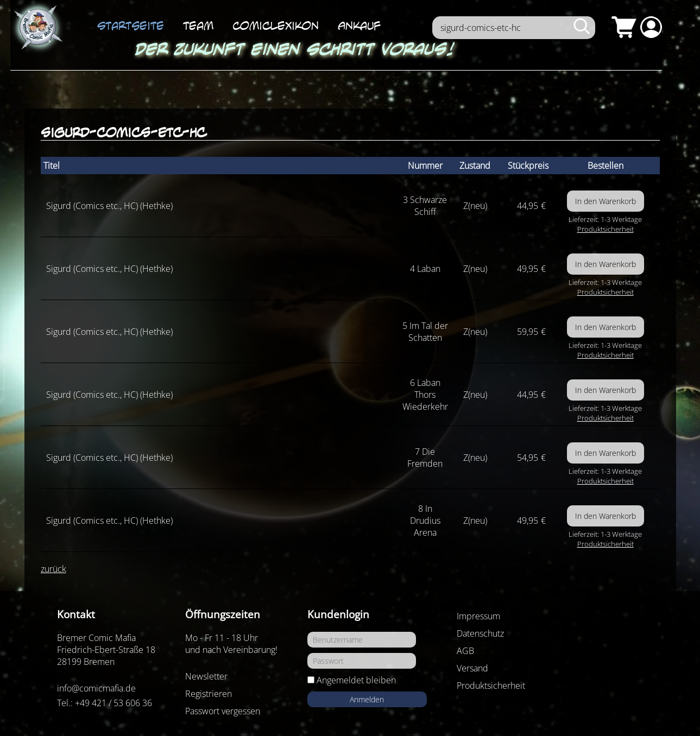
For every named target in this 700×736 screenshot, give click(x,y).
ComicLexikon (276, 26)
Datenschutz (480, 633)
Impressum (478, 616)
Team (198, 26)
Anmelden (367, 699)
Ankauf (359, 26)
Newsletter (206, 676)
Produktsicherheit (606, 229)
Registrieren (209, 694)
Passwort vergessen (223, 711)
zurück (53, 569)
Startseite (131, 26)
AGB (465, 651)
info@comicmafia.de (96, 688)
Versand (472, 668)
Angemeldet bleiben (356, 680)
